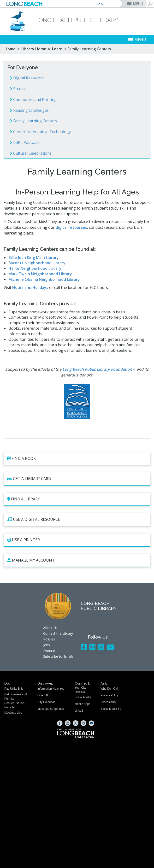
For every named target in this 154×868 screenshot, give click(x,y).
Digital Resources (27, 78)
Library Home (34, 49)
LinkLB (79, 711)
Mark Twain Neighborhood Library (40, 274)
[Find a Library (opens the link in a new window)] (77, 499)
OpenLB (43, 695)
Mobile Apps (82, 704)
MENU (138, 3)
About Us (50, 628)
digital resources (71, 227)
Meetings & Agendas (51, 709)
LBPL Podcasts (25, 142)
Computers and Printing (33, 100)
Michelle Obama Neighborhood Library (44, 279)
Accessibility (108, 702)
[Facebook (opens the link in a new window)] (60, 723)
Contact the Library (58, 633)
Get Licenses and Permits (15, 696)
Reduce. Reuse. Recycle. (15, 705)
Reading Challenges (29, 110)
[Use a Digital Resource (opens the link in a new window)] (77, 520)
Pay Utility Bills (14, 689)
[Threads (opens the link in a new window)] (83, 723)
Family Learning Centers (33, 121)
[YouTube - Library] (111, 647)
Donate (49, 651)
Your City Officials (80, 690)
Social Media (83, 697)
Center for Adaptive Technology (40, 132)
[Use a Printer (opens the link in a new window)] (77, 540)
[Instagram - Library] (92, 647)
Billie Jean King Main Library (34, 258)
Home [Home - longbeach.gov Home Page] (10, 49)
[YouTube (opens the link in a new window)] (91, 723)
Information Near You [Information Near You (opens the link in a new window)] (51, 689)
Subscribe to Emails (58, 656)
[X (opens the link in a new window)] (76, 723)
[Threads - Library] (101, 647)
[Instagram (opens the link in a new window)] (68, 723)
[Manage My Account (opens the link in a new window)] (77, 560)
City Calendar (46, 702)
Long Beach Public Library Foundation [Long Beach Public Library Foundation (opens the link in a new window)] (97, 369)
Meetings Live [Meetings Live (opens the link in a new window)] (13, 713)
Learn (57, 49)
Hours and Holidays (30, 287)
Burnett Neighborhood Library (37, 263)
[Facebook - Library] (84, 647)
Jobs (47, 645)
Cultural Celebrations (31, 153)
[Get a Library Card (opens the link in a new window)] (77, 479)
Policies (49, 639)
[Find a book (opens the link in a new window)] (77, 459)
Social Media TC (111, 709)
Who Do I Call (109, 689)
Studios (18, 89)
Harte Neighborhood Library (35, 268)
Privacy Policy (110, 695)
